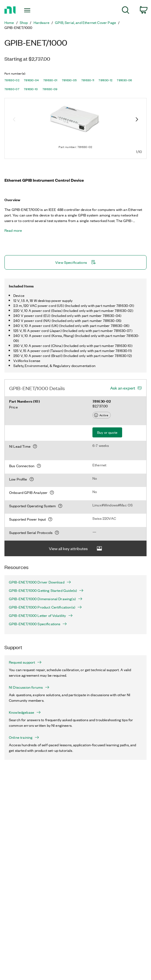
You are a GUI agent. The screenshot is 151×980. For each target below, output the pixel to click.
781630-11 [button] (88, 80)
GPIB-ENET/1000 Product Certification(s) (45, 607)
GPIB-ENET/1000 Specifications (38, 624)
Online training (24, 737)
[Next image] (137, 120)
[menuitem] (126, 11)
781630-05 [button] (69, 80)
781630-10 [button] (31, 89)
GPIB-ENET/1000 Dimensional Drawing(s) (46, 599)
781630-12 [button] (105, 80)
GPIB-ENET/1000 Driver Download (40, 582)
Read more (13, 230)
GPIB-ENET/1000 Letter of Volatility (41, 615)
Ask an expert (123, 388)
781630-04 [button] (31, 80)
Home (9, 23)
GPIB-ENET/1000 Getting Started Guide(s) (46, 590)
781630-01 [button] (50, 80)
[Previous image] (14, 120)
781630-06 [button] (124, 80)
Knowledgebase (25, 712)
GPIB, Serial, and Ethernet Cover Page (85, 23)
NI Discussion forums (29, 687)
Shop (24, 23)
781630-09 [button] (50, 89)
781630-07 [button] (12, 89)
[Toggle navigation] (30, 10)
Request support (25, 662)
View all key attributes (75, 549)
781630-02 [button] (12, 80)
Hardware (41, 23)
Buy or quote (107, 432)
